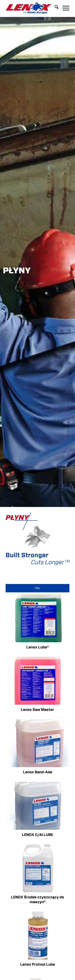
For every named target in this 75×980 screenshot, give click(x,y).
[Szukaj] (54, 8)
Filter (37, 588)
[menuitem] (54, 8)
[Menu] (64, 8)
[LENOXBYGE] (31, 8)
